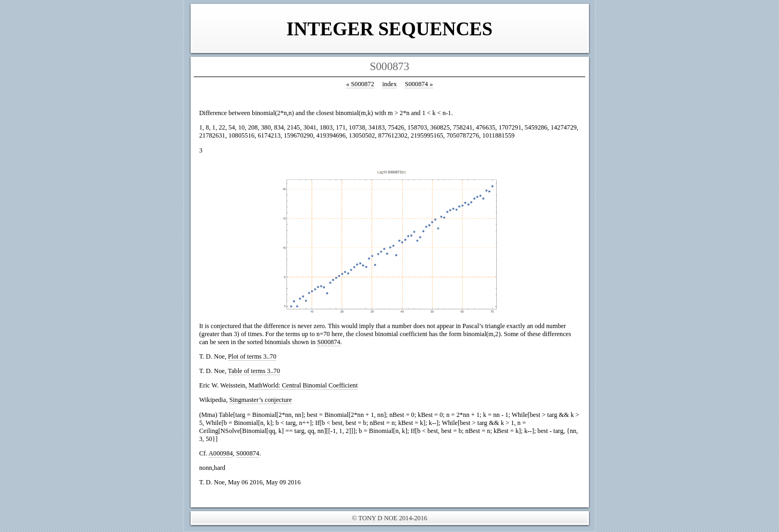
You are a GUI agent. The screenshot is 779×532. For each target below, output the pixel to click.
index (389, 84)
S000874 (419, 84)
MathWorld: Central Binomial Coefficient (303, 385)
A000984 (221, 453)
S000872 (360, 84)
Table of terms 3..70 (254, 371)
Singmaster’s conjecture (260, 400)
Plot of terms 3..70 (252, 356)
